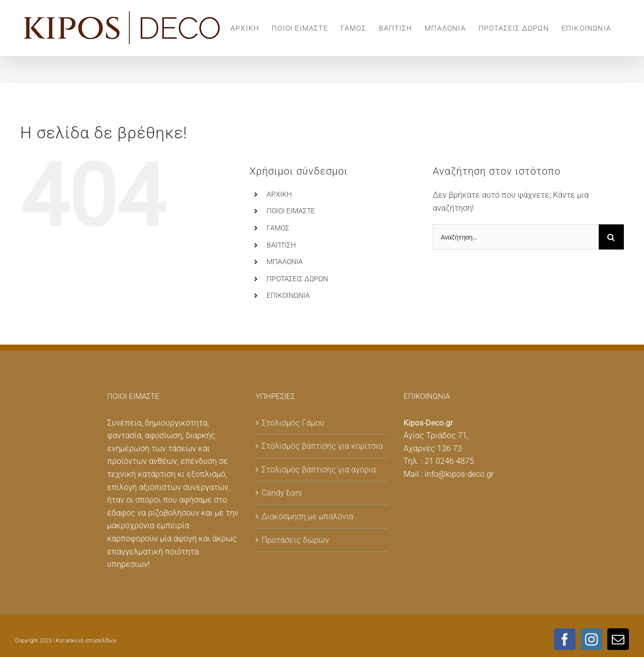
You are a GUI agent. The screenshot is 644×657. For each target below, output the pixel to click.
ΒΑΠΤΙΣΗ (281, 245)
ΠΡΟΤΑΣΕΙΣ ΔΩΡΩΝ (297, 279)
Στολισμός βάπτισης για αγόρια (319, 470)
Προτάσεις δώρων (295, 540)
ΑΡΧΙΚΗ (279, 194)
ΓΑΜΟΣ (278, 228)
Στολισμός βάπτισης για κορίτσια (322, 446)
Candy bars (282, 493)
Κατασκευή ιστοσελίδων (86, 641)
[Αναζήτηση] (611, 237)
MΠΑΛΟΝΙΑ (285, 262)
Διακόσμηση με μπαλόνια (307, 516)
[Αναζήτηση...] (516, 237)
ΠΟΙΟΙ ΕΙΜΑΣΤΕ (291, 211)
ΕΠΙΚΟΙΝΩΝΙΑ (288, 295)
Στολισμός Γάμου (293, 423)
